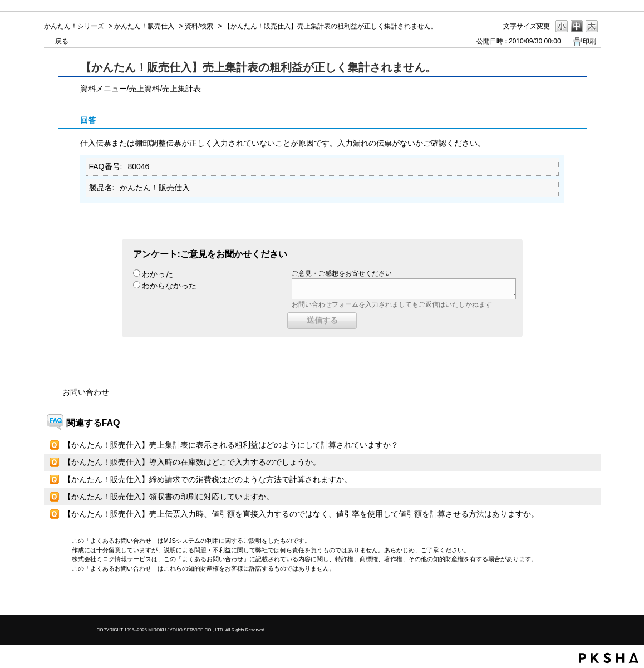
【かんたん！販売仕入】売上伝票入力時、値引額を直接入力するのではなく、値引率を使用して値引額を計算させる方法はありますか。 (301, 514)
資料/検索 (199, 26)
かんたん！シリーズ (74, 26)
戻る (62, 41)
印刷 (589, 41)
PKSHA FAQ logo (609, 658)
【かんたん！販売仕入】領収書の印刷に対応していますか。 (169, 497)
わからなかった (169, 286)
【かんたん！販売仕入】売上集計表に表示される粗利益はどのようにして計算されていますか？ (231, 445)
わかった (158, 274)
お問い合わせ (86, 392)
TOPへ (573, 596)
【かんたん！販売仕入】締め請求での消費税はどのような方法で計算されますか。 (208, 479)
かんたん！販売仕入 (144, 26)
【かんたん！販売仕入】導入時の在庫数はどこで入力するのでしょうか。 (192, 462)
